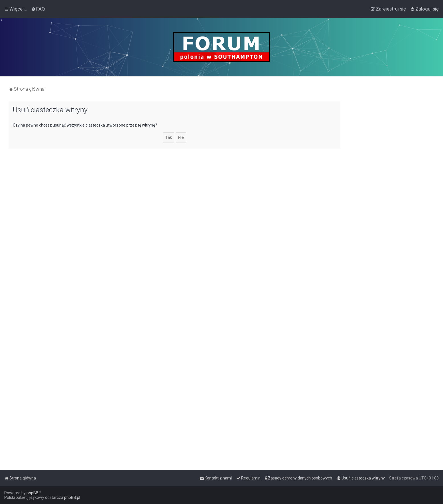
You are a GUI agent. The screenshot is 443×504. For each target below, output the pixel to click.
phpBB (32, 493)
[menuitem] (38, 9)
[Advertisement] (392, 187)
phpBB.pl (72, 497)
